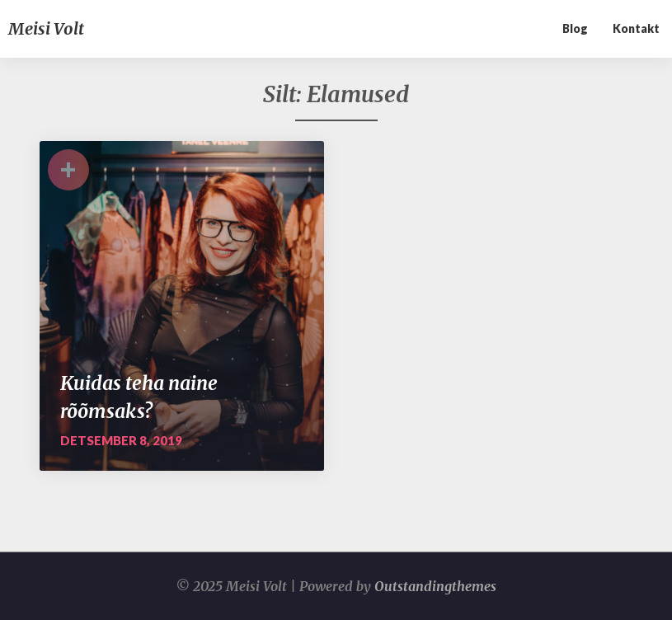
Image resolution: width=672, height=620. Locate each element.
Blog (575, 28)
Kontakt (636, 28)
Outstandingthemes (435, 586)
